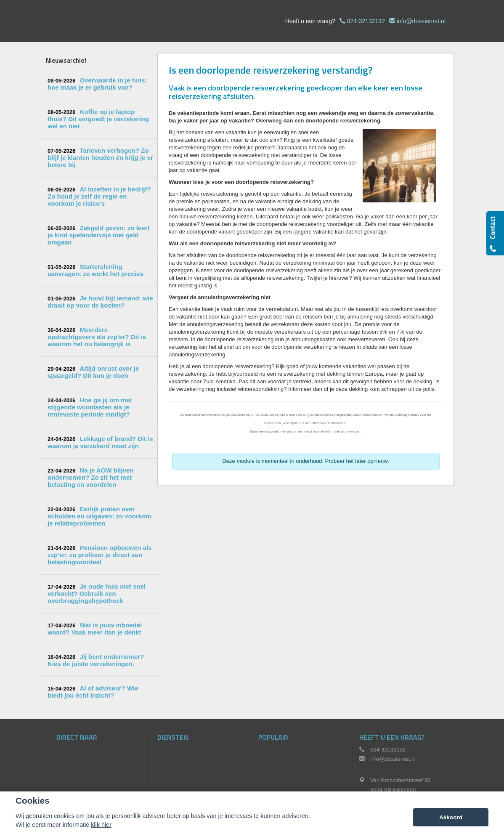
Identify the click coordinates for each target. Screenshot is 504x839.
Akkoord (451, 817)
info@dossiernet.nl (421, 21)
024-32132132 (366, 21)
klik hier (101, 825)
